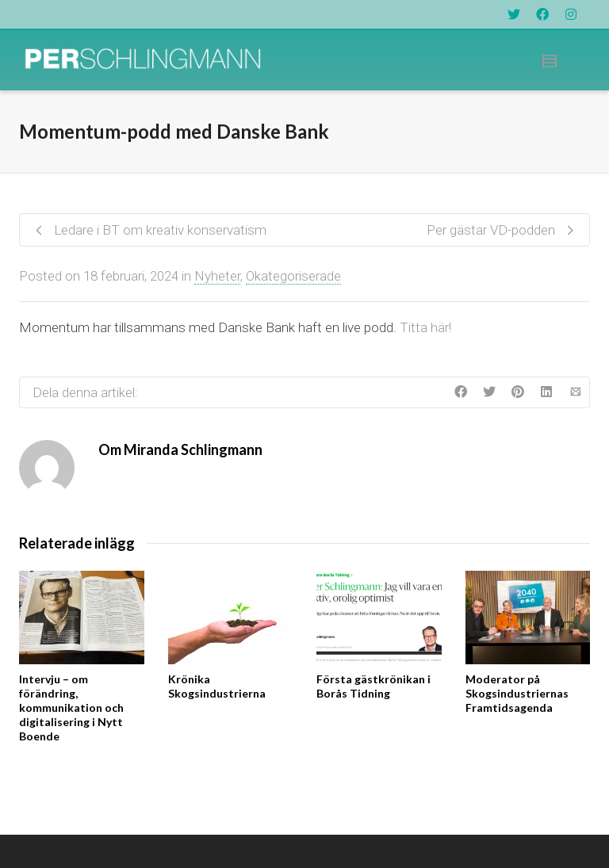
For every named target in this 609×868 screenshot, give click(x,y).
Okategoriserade (293, 276)
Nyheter (217, 276)
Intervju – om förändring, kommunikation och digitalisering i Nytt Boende (71, 707)
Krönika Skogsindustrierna (217, 686)
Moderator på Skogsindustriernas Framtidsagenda (517, 693)
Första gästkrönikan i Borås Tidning (373, 686)
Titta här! (425, 327)
